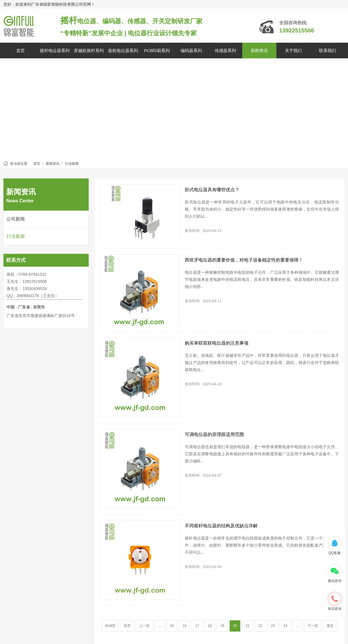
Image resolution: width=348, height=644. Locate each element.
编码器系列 (191, 51)
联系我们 (328, 51)
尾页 (330, 626)
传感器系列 (225, 51)
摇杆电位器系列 (55, 51)
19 (222, 626)
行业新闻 (72, 164)
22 (260, 626)
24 (285, 626)
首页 (20, 51)
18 (210, 626)
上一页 (144, 626)
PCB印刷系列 (157, 51)
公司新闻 (16, 219)
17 (197, 626)
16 (184, 626)
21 (247, 626)
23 (273, 626)
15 (172, 626)
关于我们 (293, 51)
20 (235, 626)
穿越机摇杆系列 (89, 51)
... (160, 626)
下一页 (313, 626)
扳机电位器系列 (123, 51)
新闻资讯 (259, 51)
